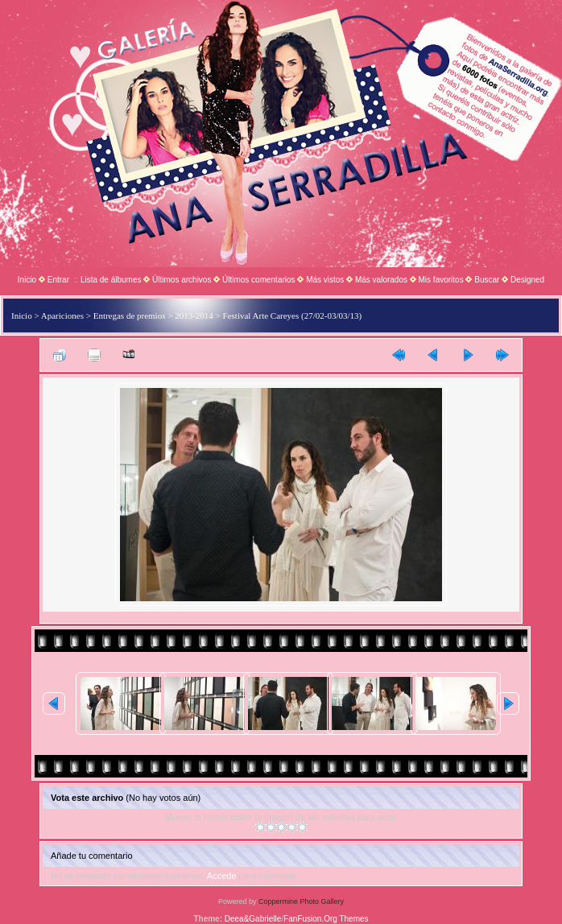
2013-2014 (194, 316)
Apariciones (62, 316)
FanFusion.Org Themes (326, 919)
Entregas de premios (130, 316)
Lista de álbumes (111, 280)
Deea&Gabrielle (253, 919)
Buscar (487, 280)
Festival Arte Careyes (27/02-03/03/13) (293, 316)
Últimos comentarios (259, 280)
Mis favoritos (441, 280)
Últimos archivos (182, 280)
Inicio (27, 280)
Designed (527, 280)
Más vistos (325, 280)
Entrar (58, 280)
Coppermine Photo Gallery (301, 901)
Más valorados (381, 280)
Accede (222, 876)
